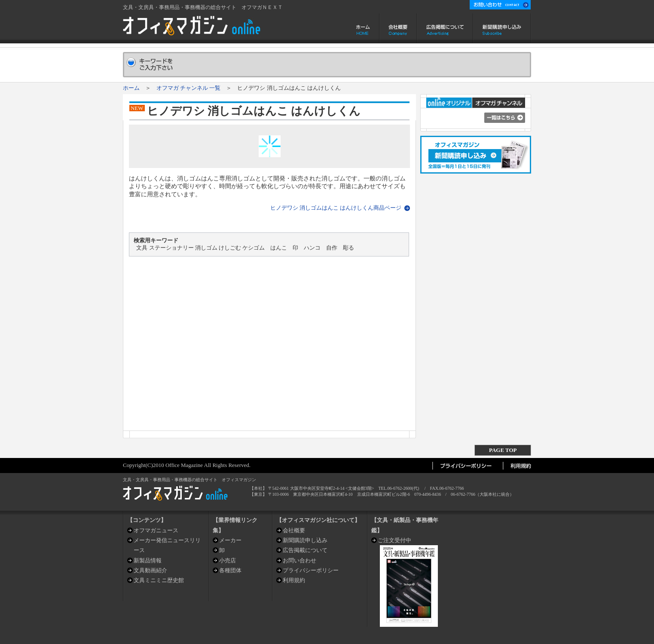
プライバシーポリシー (311, 570)
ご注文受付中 (394, 540)
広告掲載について (445, 28)
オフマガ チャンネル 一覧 (188, 88)
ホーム (364, 28)
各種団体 (230, 570)
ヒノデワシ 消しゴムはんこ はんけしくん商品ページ (336, 208)
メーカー (230, 540)
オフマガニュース (156, 530)
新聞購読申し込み (502, 28)
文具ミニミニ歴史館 (159, 580)
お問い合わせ (299, 560)
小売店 (228, 560)
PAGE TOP (503, 450)
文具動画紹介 (150, 570)
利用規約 (294, 580)
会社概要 (398, 28)
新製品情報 (148, 560)
